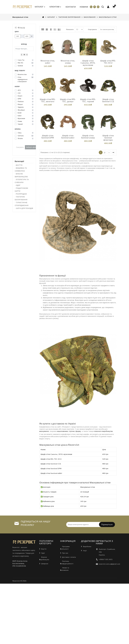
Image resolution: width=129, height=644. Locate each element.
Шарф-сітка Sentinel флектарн (108, 134)
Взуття (44, 544)
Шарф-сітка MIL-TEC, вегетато (48, 99)
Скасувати (20, 147)
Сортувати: (93, 29)
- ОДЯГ (18, 185)
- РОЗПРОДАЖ (21, 194)
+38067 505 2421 (106, 554)
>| (113, 147)
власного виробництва (104, 426)
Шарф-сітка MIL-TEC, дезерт (68, 99)
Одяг (43, 548)
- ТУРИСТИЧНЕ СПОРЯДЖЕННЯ (22, 204)
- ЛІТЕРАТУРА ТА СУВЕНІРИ (22, 181)
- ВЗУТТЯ (19, 165)
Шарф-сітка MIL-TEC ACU (108, 62)
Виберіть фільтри (32, 147)
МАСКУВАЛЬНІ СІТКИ (108, 17)
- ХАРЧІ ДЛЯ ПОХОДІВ (24, 208)
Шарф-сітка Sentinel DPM (48, 133)
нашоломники (62, 426)
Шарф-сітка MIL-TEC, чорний (88, 99)
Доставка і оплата (69, 552)
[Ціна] (18, 36)
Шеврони (45, 558)
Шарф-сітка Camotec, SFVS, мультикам (88, 63)
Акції (85, 545)
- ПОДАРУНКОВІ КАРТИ (22, 190)
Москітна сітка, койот (48, 62)
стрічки (72, 426)
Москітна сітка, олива (68, 62)
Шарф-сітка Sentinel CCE (108, 99)
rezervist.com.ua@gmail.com (109, 559)
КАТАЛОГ (51, 17)
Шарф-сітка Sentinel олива (88, 133)
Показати (70, 29)
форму (78, 426)
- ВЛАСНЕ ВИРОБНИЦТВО (21, 175)
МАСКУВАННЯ (90, 17)
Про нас (65, 548)
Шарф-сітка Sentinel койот (68, 133)
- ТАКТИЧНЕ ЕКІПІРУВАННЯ (21, 198)
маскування (44, 426)
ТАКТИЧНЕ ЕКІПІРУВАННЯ (69, 17)
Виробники (87, 541)
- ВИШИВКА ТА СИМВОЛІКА (21, 169)
